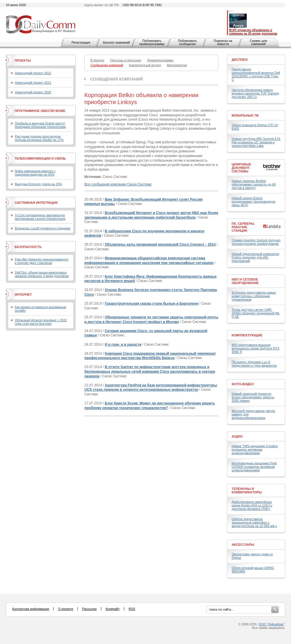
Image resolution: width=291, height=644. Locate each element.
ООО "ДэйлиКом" (272, 624)
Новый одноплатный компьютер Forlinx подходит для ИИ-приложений (255, 257)
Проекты (23, 60)
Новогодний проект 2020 (33, 92)
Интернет (23, 295)
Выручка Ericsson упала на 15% (38, 184)
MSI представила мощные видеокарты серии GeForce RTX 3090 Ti (255, 348)
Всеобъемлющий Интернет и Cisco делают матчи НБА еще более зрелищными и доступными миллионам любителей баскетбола (151, 215)
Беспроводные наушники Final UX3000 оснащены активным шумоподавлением (254, 467)
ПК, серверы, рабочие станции (243, 227)
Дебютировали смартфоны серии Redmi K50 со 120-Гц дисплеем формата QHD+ (252, 505)
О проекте (65, 609)
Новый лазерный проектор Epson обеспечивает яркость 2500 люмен (253, 397)
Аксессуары (243, 545)
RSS (132, 609)
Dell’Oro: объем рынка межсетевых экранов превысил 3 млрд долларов (42, 274)
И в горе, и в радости (123, 345)
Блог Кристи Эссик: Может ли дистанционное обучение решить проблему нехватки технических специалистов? (150, 406)
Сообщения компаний (117, 79)
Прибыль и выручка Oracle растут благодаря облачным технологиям (40, 125)
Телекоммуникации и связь (40, 158)
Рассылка (89, 609)
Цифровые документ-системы (241, 168)
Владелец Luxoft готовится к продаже (43, 228)
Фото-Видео (243, 384)
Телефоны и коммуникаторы (247, 490)
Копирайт (113, 609)
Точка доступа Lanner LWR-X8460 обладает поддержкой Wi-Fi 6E (256, 313)
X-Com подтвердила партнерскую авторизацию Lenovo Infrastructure (40, 217)
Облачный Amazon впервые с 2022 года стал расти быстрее (41, 322)
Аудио (237, 436)
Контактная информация (31, 609)
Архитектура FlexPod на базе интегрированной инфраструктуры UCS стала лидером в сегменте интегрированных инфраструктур (151, 388)
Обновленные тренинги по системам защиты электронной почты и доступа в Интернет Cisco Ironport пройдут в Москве (151, 320)
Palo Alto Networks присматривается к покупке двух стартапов (42, 261)
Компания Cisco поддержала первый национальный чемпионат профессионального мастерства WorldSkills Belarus (150, 356)
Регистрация (81, 42)
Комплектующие (247, 335)
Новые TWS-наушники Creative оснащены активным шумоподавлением (255, 449)
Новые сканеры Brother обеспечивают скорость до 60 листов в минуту (254, 184)
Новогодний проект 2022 (33, 73)
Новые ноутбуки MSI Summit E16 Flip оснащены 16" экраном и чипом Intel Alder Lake (256, 142)
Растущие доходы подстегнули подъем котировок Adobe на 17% (39, 138)
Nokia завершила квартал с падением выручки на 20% (35, 173)
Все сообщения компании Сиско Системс (118, 184)
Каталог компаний (116, 42)
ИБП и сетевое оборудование (245, 281)
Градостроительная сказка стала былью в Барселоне (152, 304)
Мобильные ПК (245, 115)
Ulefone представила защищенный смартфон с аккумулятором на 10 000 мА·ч (254, 522)
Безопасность (28, 247)
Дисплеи (240, 60)
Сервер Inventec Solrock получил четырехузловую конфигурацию (256, 242)
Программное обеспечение (40, 111)
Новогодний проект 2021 (33, 83)
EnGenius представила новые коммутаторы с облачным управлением (254, 296)
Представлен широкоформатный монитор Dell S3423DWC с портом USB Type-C (256, 74)
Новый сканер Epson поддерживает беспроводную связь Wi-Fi (253, 201)
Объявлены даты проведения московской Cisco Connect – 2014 (160, 245)
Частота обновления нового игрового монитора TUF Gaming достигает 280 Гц (255, 93)
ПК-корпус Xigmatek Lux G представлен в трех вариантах (254, 364)
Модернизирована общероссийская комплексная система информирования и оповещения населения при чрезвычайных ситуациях (149, 261)
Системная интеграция (36, 203)
